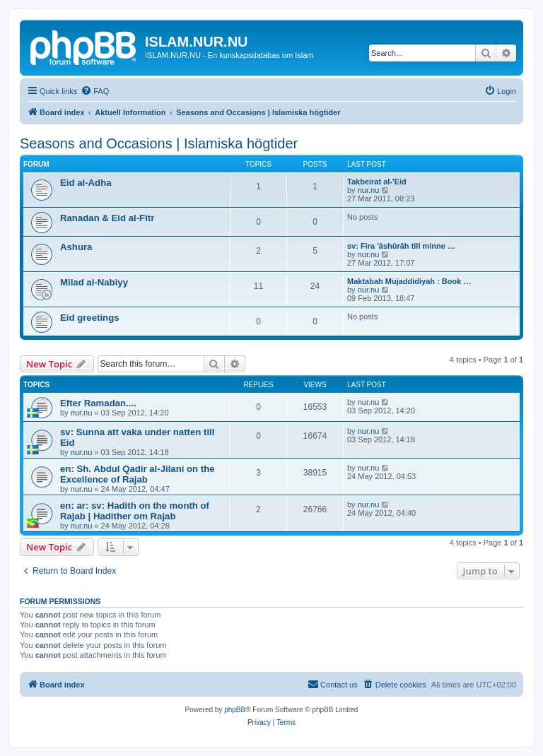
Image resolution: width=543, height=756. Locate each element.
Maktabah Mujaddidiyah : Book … (409, 281)
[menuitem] (95, 91)
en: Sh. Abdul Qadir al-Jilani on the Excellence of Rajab (138, 474)
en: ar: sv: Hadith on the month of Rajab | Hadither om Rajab (135, 511)
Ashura (76, 247)
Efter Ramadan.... (98, 403)
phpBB (235, 710)
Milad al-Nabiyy (94, 282)
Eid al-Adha (86, 183)
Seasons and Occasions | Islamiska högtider (159, 143)
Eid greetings (90, 318)
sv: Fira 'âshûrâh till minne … (401, 246)
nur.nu (369, 190)
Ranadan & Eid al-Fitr (107, 218)
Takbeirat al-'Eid (377, 182)
